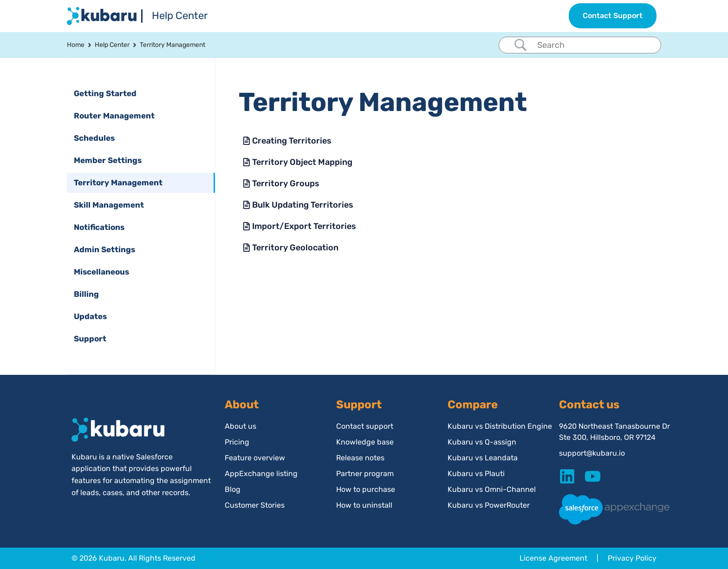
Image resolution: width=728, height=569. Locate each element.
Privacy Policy (632, 558)
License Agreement (553, 558)
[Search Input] (591, 45)
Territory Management (172, 45)
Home (76, 45)
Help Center (180, 16)
